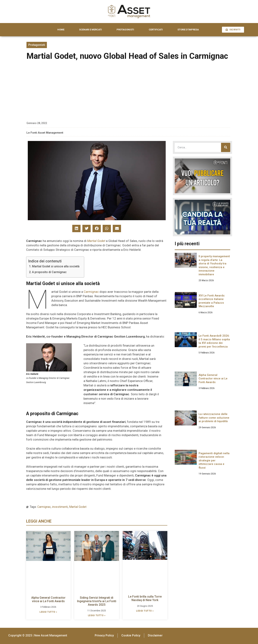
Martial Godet (96, 241)
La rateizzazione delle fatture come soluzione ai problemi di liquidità (214, 418)
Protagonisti (37, 45)
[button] (76, 228)
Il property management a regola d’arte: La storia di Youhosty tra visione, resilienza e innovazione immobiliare (214, 265)
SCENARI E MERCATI (90, 30)
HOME (61, 30)
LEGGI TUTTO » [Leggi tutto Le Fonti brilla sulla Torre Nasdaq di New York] (145, 611)
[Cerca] (226, 147)
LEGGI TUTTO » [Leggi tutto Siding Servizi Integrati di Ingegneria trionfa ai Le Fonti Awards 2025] (97, 615)
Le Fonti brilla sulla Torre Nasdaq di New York (145, 598)
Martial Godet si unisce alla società (56, 266)
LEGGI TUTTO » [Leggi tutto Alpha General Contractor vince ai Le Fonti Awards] (48, 612)
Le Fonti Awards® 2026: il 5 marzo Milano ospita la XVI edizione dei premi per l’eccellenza (214, 341)
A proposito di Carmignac (49, 272)
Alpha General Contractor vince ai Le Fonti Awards (48, 599)
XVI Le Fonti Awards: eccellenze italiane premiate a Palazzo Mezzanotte (212, 301)
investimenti (60, 507)
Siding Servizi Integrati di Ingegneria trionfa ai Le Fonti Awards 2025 (97, 601)
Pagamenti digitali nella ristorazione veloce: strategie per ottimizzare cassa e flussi (214, 460)
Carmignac (91, 292)
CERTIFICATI (156, 30)
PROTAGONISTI (125, 30)
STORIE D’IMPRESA (188, 30)
